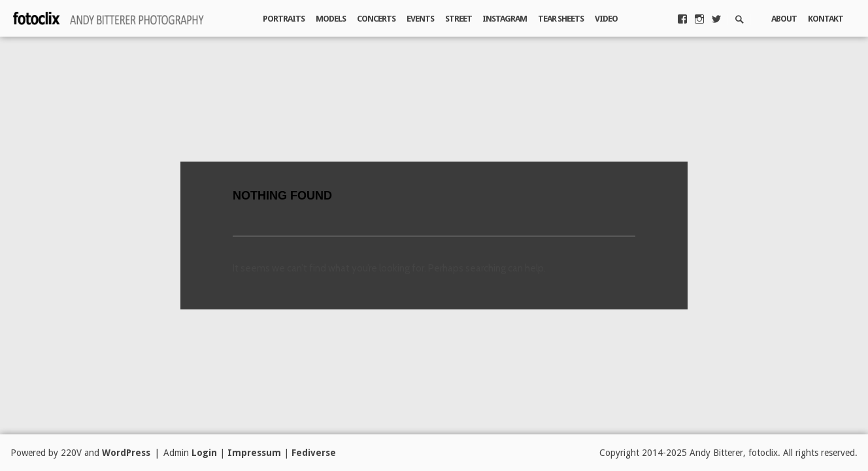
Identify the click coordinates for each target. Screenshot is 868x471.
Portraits (284, 19)
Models (331, 19)
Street (459, 19)
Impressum (254, 453)
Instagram (505, 19)
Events (420, 19)
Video (606, 19)
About (784, 19)
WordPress (126, 453)
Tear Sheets (561, 19)
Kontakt (826, 19)
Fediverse (314, 453)
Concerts (376, 19)
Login (204, 453)
